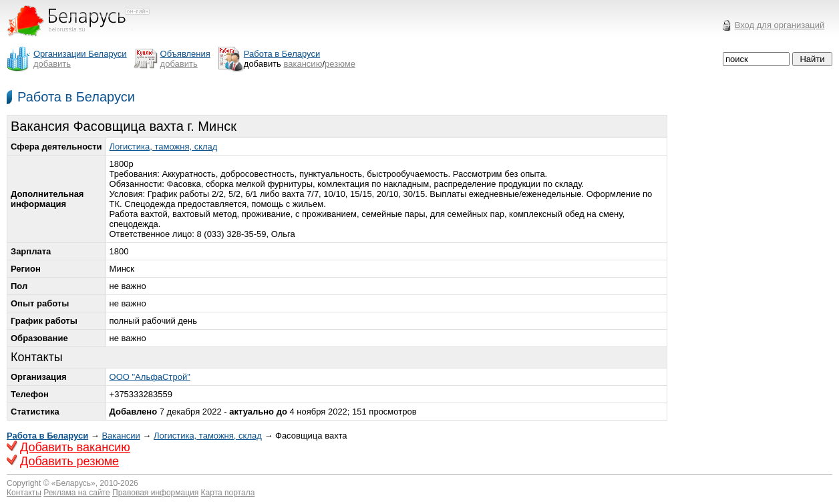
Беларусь (73, 483)
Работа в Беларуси (76, 97)
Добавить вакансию (75, 447)
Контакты (24, 493)
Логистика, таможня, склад (164, 147)
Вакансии (121, 436)
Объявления (185, 54)
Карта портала (228, 493)
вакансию (303, 64)
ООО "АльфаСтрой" (150, 377)
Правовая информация (155, 493)
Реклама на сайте (77, 493)
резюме (340, 64)
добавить (52, 64)
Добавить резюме (69, 461)
